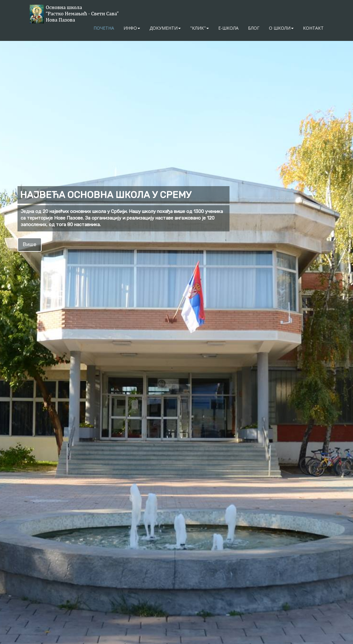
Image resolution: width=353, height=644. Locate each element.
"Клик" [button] (199, 28)
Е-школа (228, 28)
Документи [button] (165, 28)
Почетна (104, 28)
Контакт (313, 28)
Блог (254, 28)
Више (30, 244)
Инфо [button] (132, 28)
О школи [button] (281, 28)
